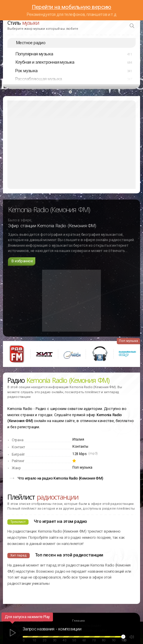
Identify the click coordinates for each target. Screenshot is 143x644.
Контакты (80, 447)
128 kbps (80, 454)
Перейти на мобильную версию (72, 7)
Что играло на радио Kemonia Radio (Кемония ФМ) (60, 478)
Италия (78, 439)
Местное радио (31, 43)
